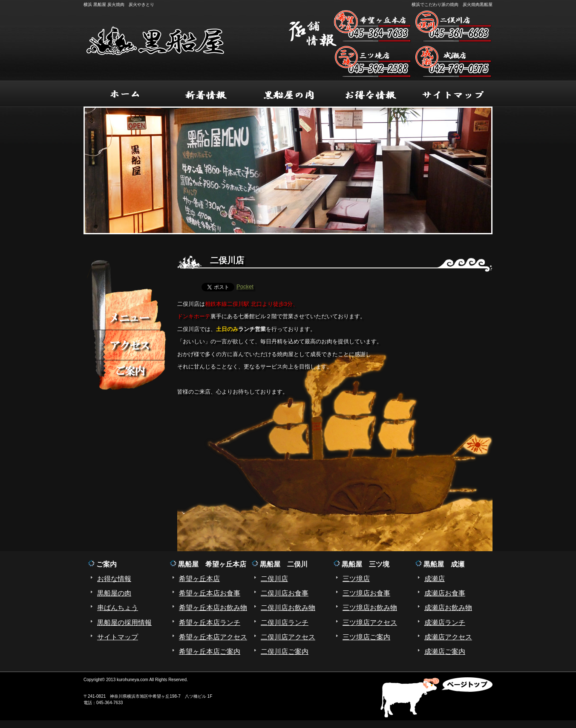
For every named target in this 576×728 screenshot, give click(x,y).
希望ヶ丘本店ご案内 (210, 652)
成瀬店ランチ (445, 623)
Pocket (245, 286)
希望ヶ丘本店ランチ (210, 623)
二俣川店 (274, 579)
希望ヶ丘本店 (199, 579)
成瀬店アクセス (448, 637)
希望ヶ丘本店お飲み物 (213, 608)
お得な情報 (114, 579)
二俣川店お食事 (285, 593)
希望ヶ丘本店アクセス (213, 637)
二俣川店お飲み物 (288, 608)
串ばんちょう (118, 608)
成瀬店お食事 (445, 593)
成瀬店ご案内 (445, 652)
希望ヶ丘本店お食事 (210, 593)
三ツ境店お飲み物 (370, 608)
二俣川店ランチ (285, 623)
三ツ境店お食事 (366, 593)
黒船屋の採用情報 (124, 623)
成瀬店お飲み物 (448, 608)
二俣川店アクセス (288, 637)
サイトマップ (118, 637)
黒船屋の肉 (114, 593)
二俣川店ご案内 (285, 652)
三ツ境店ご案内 (366, 637)
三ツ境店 (356, 579)
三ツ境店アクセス (370, 623)
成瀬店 (435, 579)
